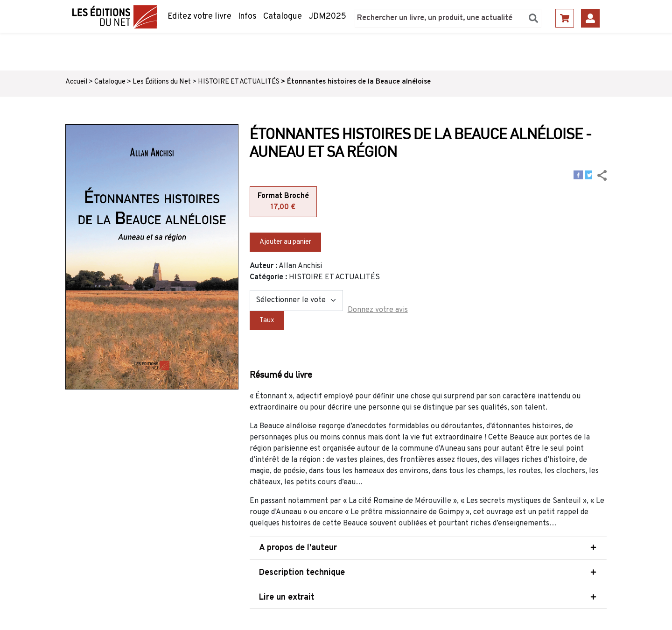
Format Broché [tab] (283, 202)
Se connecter (590, 18)
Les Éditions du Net (162, 82)
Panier (565, 18)
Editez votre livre (199, 17)
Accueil (76, 82)
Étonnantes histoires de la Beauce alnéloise (359, 82)
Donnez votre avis (378, 310)
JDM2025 (327, 17)
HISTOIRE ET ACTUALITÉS (239, 82)
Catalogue (283, 17)
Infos (247, 17)
